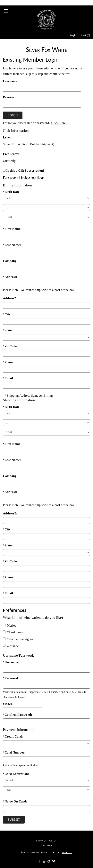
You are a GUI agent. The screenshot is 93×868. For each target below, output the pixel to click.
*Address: (10, 277)
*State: (8, 330)
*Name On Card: (15, 801)
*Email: (8, 378)
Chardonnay (13, 632)
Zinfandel (11, 646)
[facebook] (39, 861)
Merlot (9, 625)
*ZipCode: (10, 346)
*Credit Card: (13, 736)
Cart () (86, 35)
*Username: (11, 662)
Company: (10, 261)
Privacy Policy (46, 841)
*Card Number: (14, 752)
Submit (14, 820)
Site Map (46, 845)
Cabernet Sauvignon (18, 639)
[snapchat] (49, 861)
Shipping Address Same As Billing (28, 395)
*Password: (11, 678)
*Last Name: (12, 245)
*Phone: (9, 362)
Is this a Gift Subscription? (25, 171)
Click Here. (59, 123)
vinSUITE (67, 852)
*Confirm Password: (17, 715)
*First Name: (12, 229)
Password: (10, 97)
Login (73, 35)
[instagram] (44, 861)
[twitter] (54, 861)
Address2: (10, 298)
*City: (7, 314)
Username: (11, 81)
